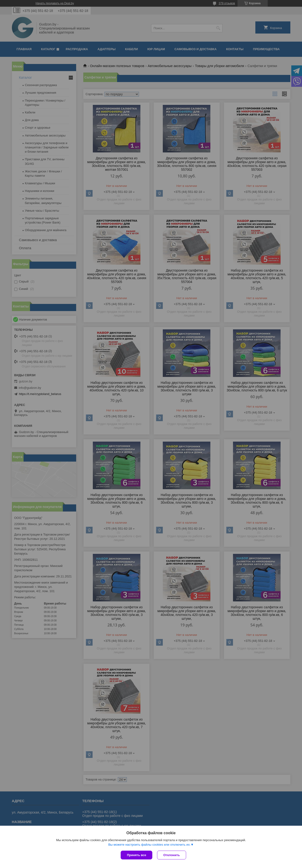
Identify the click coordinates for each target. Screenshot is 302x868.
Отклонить (171, 855)
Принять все (136, 855)
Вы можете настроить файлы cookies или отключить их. (149, 845)
